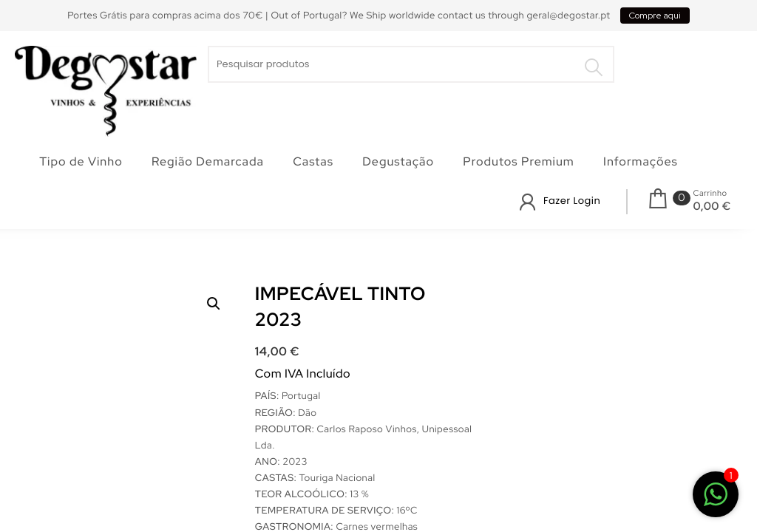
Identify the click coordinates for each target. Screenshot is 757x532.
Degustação (398, 161)
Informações (641, 161)
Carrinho (710, 194)
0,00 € (712, 206)
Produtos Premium (518, 161)
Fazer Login (572, 201)
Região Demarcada (208, 161)
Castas (313, 161)
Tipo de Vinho (81, 161)
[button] (214, 304)
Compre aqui (655, 16)
